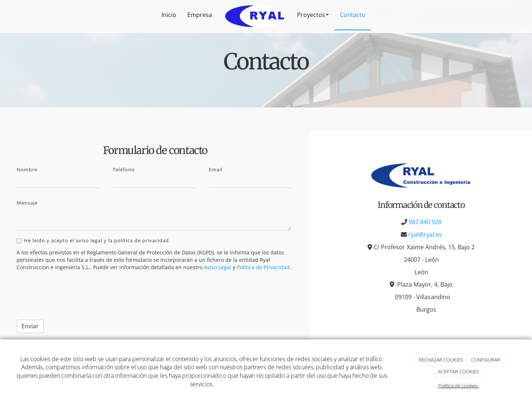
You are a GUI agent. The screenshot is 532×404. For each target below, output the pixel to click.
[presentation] (73, 294)
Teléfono (124, 170)
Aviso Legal (218, 267)
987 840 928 (425, 222)
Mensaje (27, 203)
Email (216, 170)
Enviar (30, 326)
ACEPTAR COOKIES (458, 372)
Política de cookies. (458, 386)
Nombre (27, 170)
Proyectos (313, 15)
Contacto (353, 15)
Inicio (169, 15)
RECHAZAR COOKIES (441, 360)
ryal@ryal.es (425, 234)
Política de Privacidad (263, 267)
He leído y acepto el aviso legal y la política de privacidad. (93, 240)
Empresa (200, 15)
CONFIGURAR (486, 360)
